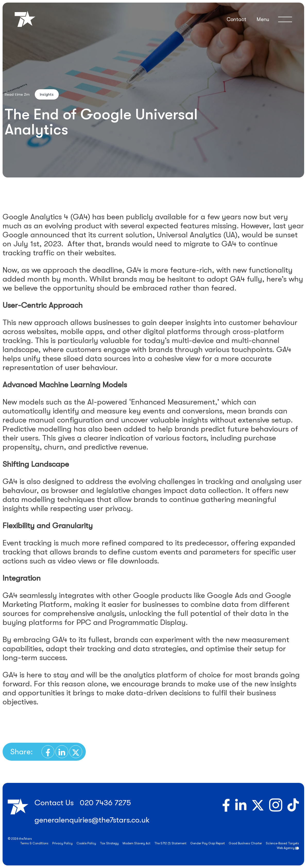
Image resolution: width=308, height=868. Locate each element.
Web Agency (286, 848)
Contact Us (54, 803)
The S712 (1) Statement (170, 843)
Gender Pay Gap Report (208, 843)
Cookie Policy (86, 843)
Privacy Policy (62, 843)
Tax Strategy (109, 843)
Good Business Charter (245, 843)
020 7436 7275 (105, 803)
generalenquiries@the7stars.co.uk (92, 820)
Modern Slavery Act (136, 843)
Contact (236, 19)
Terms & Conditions (34, 843)
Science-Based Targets (282, 843)
